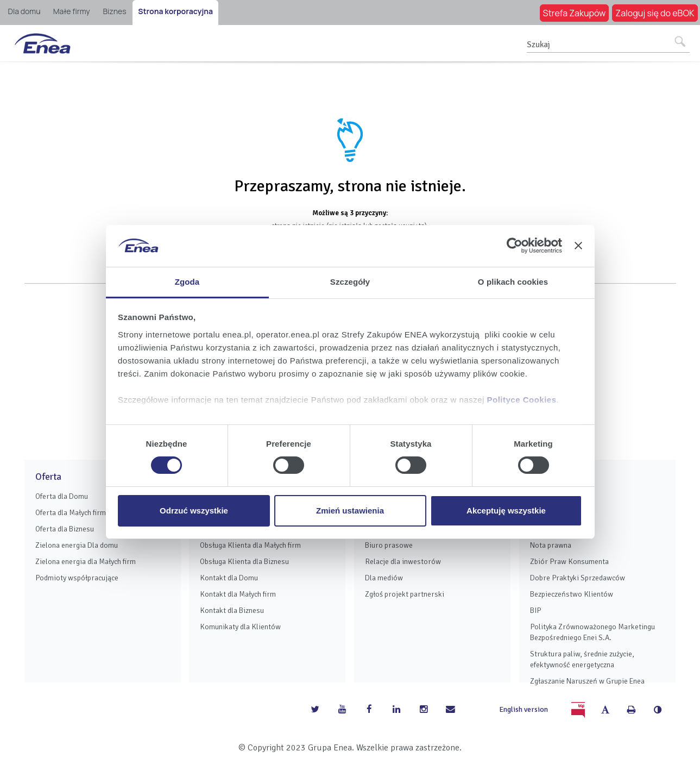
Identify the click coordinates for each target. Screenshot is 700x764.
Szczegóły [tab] (350, 282)
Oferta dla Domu (62, 496)
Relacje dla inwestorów (403, 562)
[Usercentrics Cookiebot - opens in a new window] (515, 246)
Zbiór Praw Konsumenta (569, 562)
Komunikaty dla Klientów (240, 627)
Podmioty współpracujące (77, 578)
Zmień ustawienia (350, 511)
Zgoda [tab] (187, 282)
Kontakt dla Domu (229, 578)
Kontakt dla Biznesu (232, 610)
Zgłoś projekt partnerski (405, 594)
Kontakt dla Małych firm (238, 594)
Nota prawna (551, 545)
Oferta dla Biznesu (65, 529)
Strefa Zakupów (575, 13)
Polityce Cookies (522, 400)
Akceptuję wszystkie (506, 511)
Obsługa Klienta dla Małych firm (250, 545)
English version (524, 709)
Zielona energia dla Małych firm (86, 562)
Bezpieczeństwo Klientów (572, 594)
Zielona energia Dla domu (77, 545)
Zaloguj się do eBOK (655, 13)
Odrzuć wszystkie (194, 511)
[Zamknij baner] (578, 246)
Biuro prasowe (389, 545)
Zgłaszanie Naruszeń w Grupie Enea (587, 681)
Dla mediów (384, 578)
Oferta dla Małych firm (71, 513)
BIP (535, 610)
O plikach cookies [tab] (513, 282)
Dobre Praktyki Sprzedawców (578, 578)
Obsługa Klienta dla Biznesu (244, 562)
